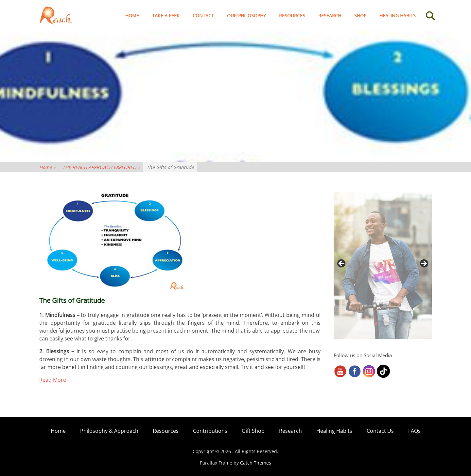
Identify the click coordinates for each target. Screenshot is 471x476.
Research (330, 16)
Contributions (210, 431)
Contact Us (380, 431)
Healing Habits (398, 16)
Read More (53, 380)
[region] (383, 265)
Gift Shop (253, 431)
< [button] (342, 264)
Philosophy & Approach (109, 431)
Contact (203, 16)
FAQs (414, 431)
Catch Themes (256, 463)
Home (132, 16)
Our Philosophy (246, 16)
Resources (292, 16)
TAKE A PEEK (166, 16)
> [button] (424, 264)
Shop (360, 16)
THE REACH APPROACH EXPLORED (101, 167)
